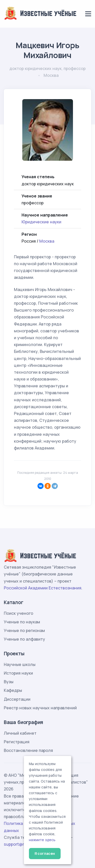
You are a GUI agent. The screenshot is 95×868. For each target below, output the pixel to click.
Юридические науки (41, 222)
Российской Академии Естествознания (43, 588)
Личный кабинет (20, 733)
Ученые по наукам (22, 622)
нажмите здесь (42, 840)
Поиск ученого (18, 613)
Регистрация (17, 742)
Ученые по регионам (24, 630)
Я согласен (45, 853)
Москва (47, 241)
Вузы (9, 682)
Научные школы (20, 664)
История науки (18, 673)
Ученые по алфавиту (24, 639)
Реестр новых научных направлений (40, 708)
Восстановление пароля (28, 750)
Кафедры (13, 690)
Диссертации (17, 699)
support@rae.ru (19, 844)
